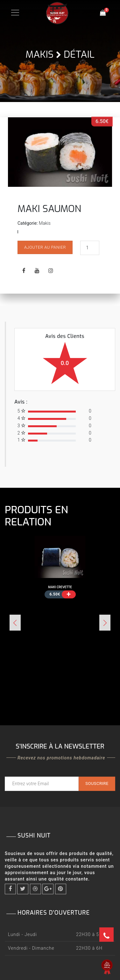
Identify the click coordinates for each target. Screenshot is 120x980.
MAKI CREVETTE (60, 587)
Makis (39, 55)
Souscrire (97, 783)
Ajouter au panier (45, 247)
